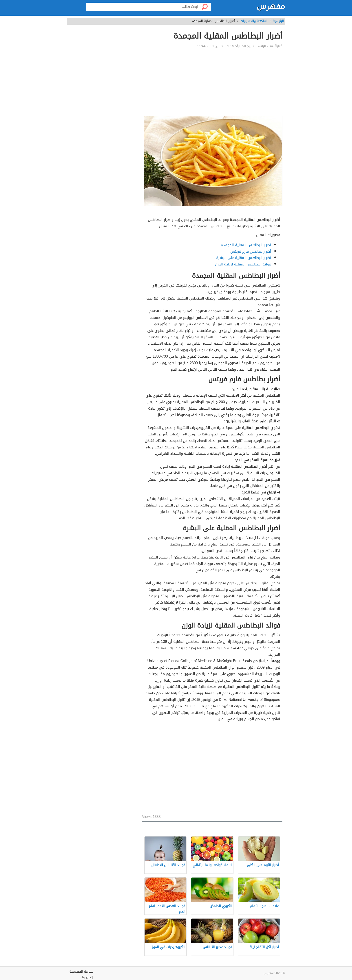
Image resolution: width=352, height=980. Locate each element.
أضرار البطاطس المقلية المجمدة (246, 245)
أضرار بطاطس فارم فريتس (251, 251)
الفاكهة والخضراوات (254, 21)
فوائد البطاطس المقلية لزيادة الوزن (243, 264)
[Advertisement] (212, 82)
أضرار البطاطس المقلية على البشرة (244, 258)
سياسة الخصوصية (81, 972)
